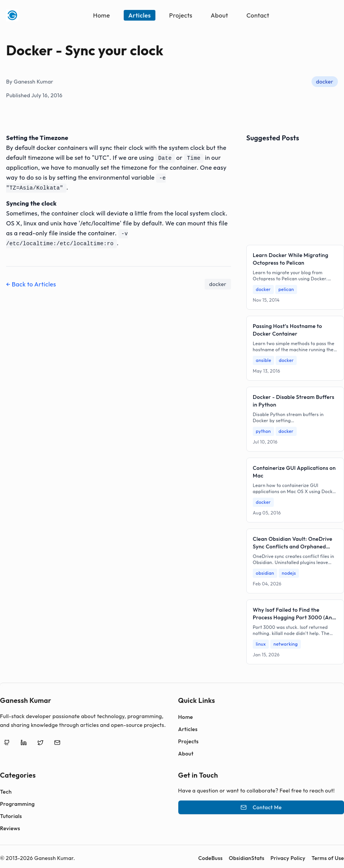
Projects (181, 15)
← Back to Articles (31, 284)
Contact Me (261, 807)
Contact (258, 15)
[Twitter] (40, 743)
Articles (140, 15)
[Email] (57, 743)
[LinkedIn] (24, 743)
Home (102, 15)
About (220, 15)
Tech (6, 792)
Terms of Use (328, 858)
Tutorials (11, 816)
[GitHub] (7, 743)
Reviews (10, 828)
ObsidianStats (246, 858)
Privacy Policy (288, 858)
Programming (17, 804)
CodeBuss (210, 858)
